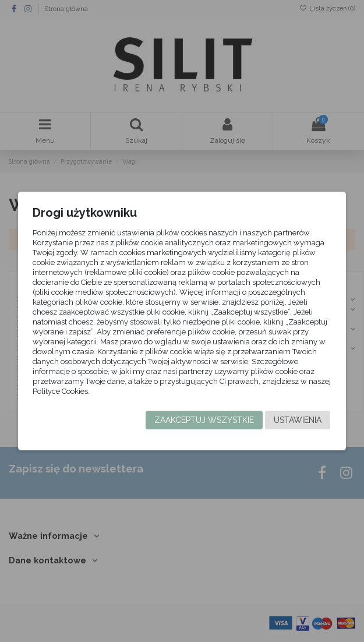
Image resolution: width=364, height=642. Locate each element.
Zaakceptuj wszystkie (204, 420)
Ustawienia (298, 420)
